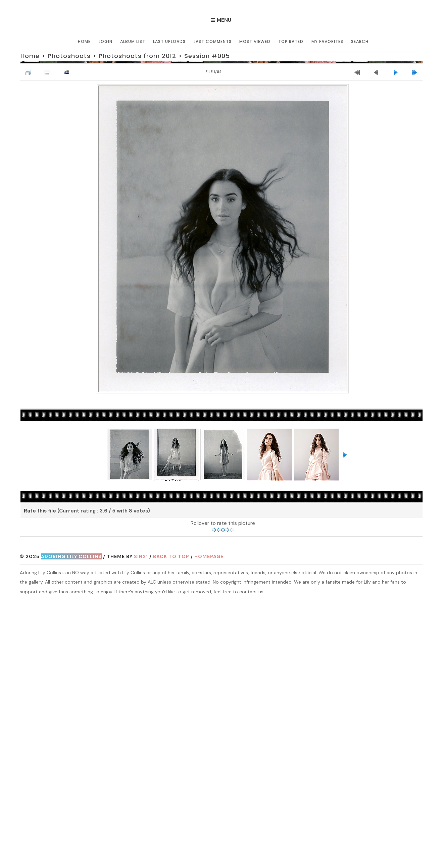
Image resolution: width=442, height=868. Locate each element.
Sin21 (141, 557)
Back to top (171, 557)
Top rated (291, 41)
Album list (133, 41)
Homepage (209, 557)
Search (359, 41)
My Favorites (327, 41)
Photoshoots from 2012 (137, 56)
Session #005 (207, 56)
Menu (224, 20)
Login (106, 41)
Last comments (213, 41)
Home (85, 41)
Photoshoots (69, 56)
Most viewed (255, 41)
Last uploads (170, 41)
